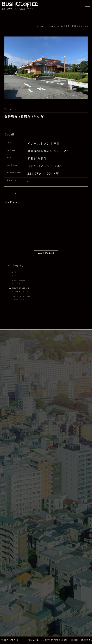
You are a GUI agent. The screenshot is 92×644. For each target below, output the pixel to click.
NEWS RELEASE (54, 640)
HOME (40, 26)
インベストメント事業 (44, 143)
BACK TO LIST (46, 253)
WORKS (53, 26)
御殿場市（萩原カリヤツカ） (26, 117)
